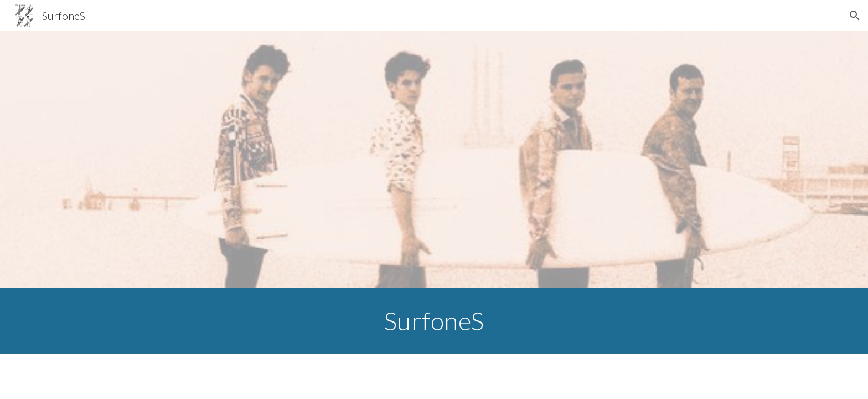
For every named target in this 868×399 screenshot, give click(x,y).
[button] (855, 16)
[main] (434, 321)
